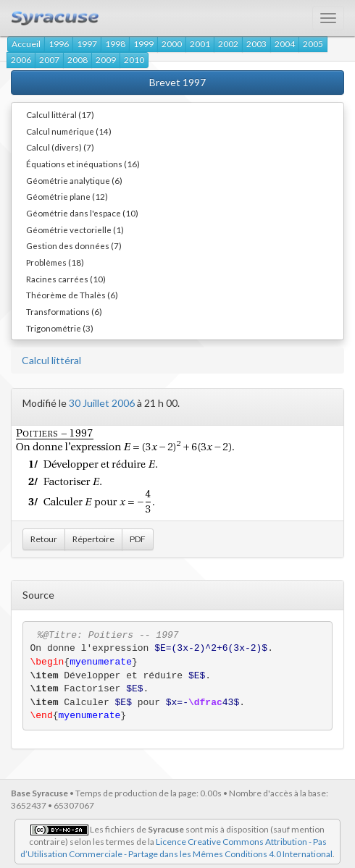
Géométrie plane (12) (67, 196)
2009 (106, 60)
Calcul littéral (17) (60, 114)
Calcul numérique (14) (69, 131)
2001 (200, 44)
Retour (44, 539)
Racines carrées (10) (66, 279)
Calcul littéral (51, 360)
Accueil (26, 44)
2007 (49, 60)
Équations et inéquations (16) (83, 164)
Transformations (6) (64, 311)
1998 (115, 44)
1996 (59, 44)
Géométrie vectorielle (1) (75, 229)
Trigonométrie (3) (60, 328)
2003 (256, 44)
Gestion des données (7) (74, 245)
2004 (285, 44)
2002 (228, 44)
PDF (138, 539)
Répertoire (93, 539)
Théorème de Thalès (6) (72, 295)
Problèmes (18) (55, 262)
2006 (21, 60)
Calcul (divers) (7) (60, 147)
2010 (134, 60)
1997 (87, 44)
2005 (313, 44)
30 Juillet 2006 (102, 403)
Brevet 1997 (177, 82)
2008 (78, 60)
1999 (143, 44)
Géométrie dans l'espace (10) (82, 213)
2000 (172, 44)
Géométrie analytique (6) (74, 180)
